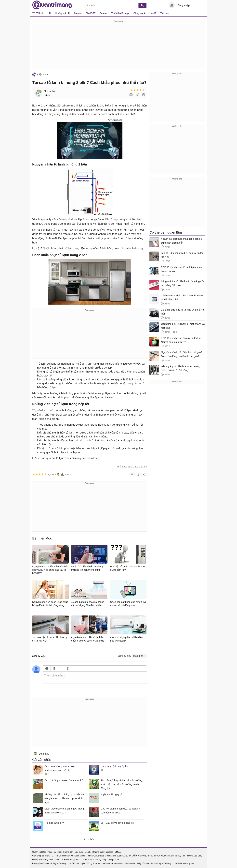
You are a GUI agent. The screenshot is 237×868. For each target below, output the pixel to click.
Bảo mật (58, 852)
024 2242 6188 (56, 860)
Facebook (109, 852)
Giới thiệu (36, 852)
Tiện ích (165, 13)
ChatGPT (91, 13)
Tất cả (40, 13)
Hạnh (47, 95)
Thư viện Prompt (120, 13)
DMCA (118, 852)
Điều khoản (47, 852)
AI (50, 13)
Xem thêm (90, 839)
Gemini (103, 13)
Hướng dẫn (68, 852)
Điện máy (43, 74)
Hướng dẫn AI (63, 13)
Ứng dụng (79, 852)
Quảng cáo (98, 852)
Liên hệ (88, 852)
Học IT (153, 13)
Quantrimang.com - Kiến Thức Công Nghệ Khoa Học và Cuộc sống (52, 5)
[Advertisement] (118, 46)
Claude (78, 13)
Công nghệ (139, 13)
